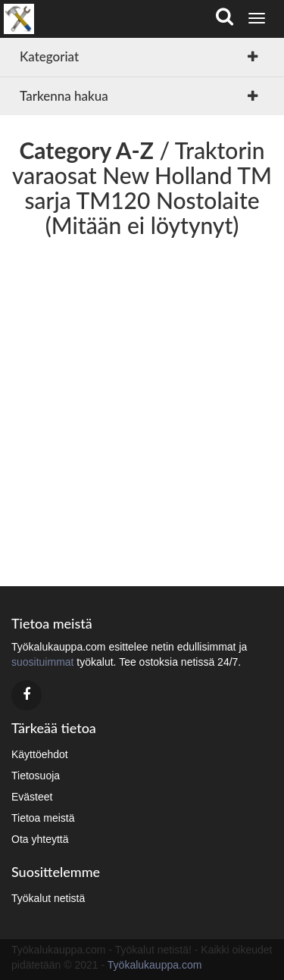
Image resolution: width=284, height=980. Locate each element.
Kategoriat (49, 56)
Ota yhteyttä (40, 839)
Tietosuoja (36, 776)
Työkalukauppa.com (155, 965)
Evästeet (32, 797)
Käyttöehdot (40, 754)
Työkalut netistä (48, 898)
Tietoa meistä (43, 818)
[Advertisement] (142, 406)
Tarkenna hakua (64, 96)
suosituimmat (42, 662)
